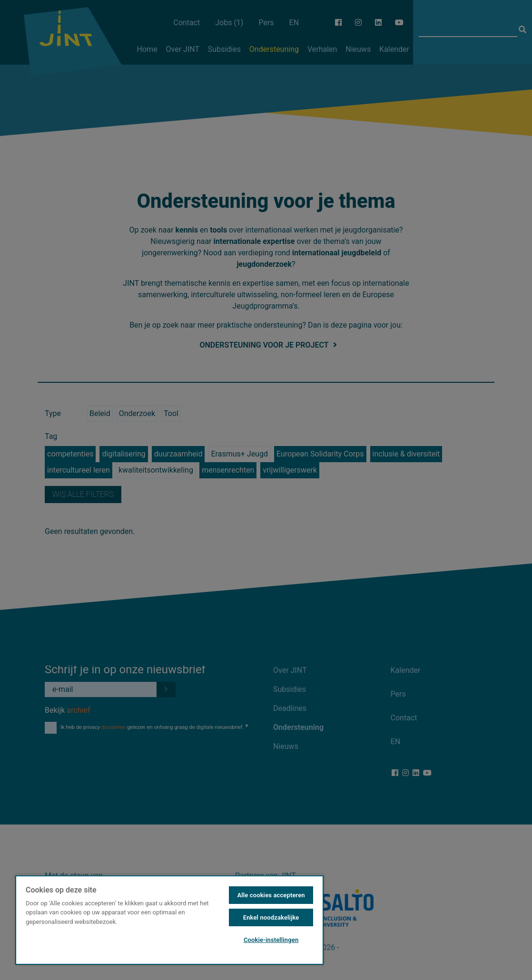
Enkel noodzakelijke (271, 917)
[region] (169, 920)
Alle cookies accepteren (271, 895)
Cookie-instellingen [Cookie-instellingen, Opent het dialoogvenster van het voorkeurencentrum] (271, 940)
